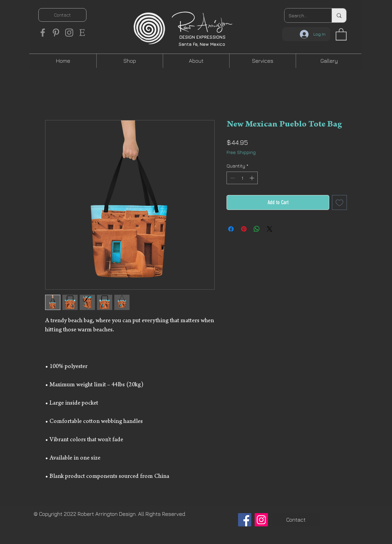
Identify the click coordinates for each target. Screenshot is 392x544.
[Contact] (62, 15)
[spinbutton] (242, 178)
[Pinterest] (56, 33)
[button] (341, 34)
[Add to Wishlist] (339, 202)
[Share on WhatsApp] (257, 229)
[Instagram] (69, 33)
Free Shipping (241, 152)
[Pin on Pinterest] (244, 229)
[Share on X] (270, 229)
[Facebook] (43, 33)
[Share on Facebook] (231, 229)
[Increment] (252, 178)
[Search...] (303, 15)
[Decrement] (232, 178)
